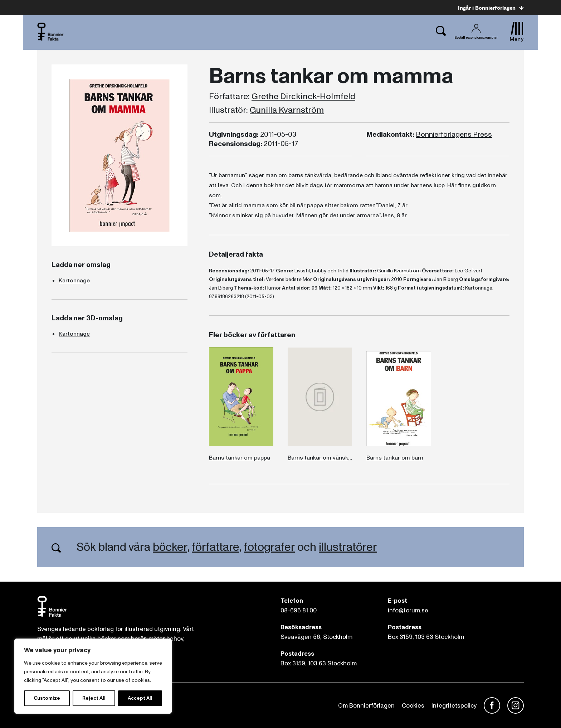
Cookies (413, 706)
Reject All (94, 698)
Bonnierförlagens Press (454, 135)
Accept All (140, 698)
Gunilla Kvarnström (287, 110)
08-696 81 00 (299, 610)
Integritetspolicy (454, 706)
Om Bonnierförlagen (366, 706)
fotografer (269, 547)
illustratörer (348, 547)
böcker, (171, 547)
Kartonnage (74, 281)
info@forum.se (408, 610)
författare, (217, 547)
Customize (47, 698)
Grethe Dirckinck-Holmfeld (303, 97)
